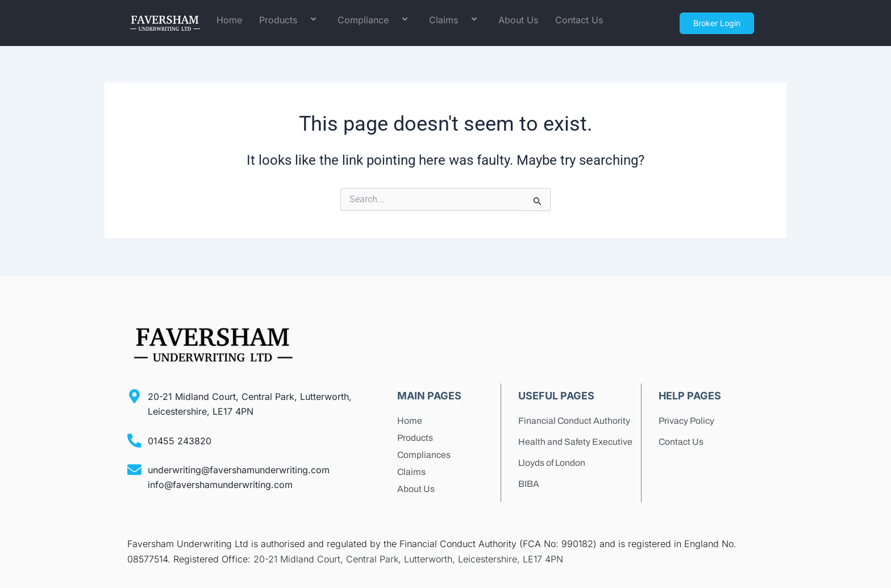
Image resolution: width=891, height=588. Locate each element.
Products (290, 20)
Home (229, 20)
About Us (518, 20)
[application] (302, 20)
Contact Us (579, 20)
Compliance (375, 20)
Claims (455, 20)
